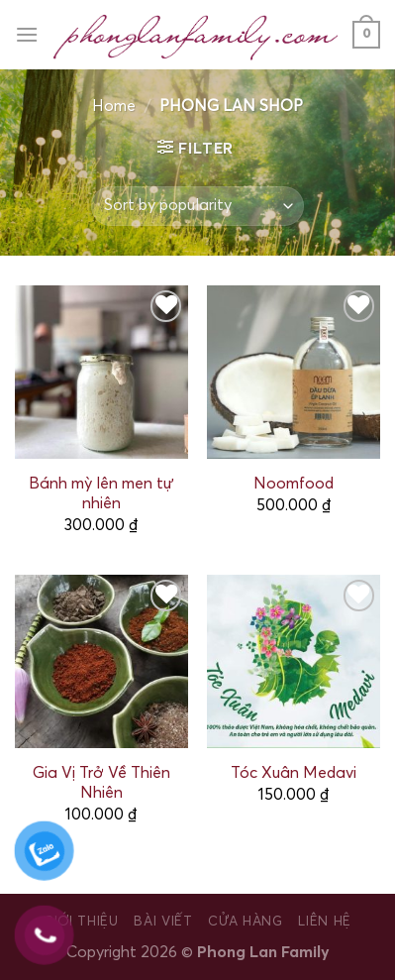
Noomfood (294, 484)
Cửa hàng (245, 922)
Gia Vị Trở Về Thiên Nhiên (101, 783)
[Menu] (27, 34)
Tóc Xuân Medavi (294, 773)
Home (114, 106)
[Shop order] (197, 206)
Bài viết (163, 922)
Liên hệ (325, 922)
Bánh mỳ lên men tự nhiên (101, 494)
